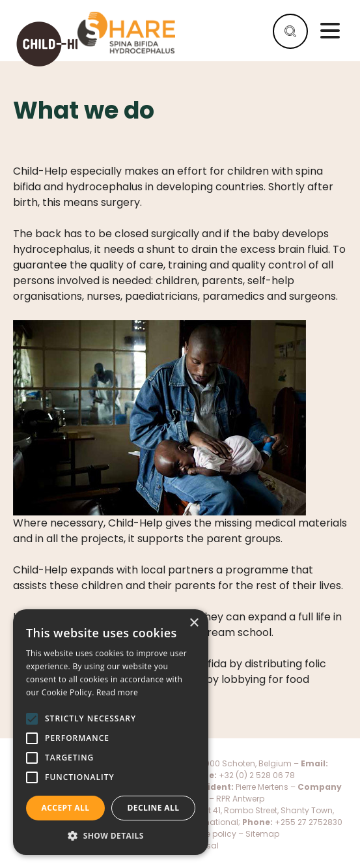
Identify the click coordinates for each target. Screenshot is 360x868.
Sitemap (262, 834)
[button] (111, 835)
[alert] (111, 732)
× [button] (194, 623)
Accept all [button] (66, 808)
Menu (330, 31)
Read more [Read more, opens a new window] (117, 692)
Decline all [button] (154, 808)
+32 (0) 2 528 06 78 (257, 775)
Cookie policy (211, 834)
